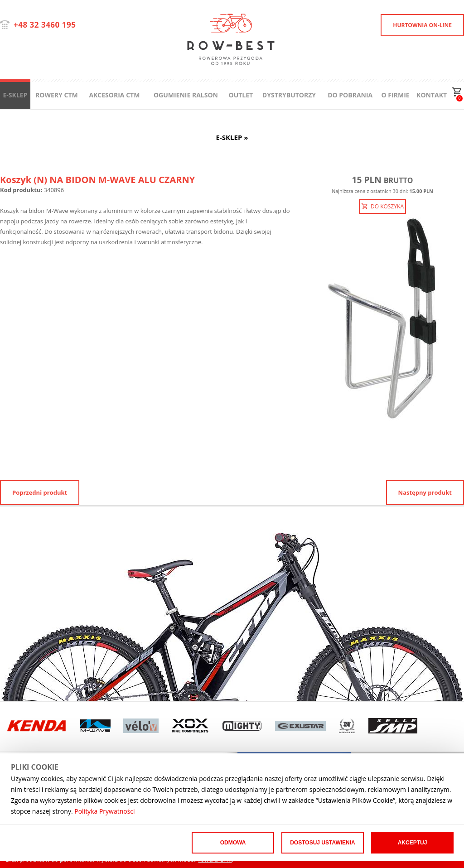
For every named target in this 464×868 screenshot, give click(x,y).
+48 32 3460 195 (45, 25)
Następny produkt (425, 492)
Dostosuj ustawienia (323, 843)
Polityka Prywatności (104, 811)
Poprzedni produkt (40, 492)
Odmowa (233, 843)
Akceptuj (413, 843)
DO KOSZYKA (382, 206)
